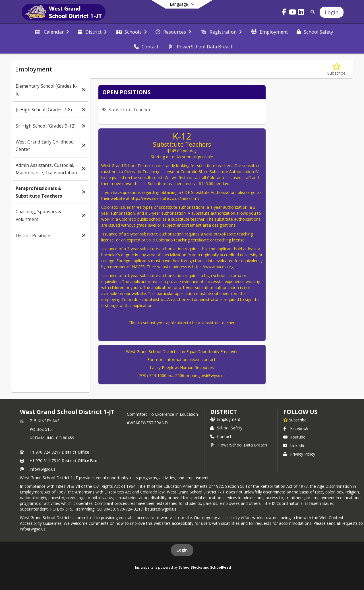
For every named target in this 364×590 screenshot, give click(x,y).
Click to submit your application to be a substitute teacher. (182, 323)
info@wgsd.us (43, 469)
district (224, 412)
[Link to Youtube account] (293, 13)
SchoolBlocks (190, 567)
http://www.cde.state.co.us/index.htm (165, 198)
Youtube (294, 437)
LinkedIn (294, 445)
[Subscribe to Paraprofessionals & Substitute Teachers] (336, 69)
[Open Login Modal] (332, 12)
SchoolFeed (221, 567)
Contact (221, 436)
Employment (225, 419)
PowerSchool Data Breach (239, 445)
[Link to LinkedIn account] (301, 13)
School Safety (226, 428)
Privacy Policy (299, 454)
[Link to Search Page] (312, 12)
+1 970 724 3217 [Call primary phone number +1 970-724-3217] (45, 452)
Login (182, 550)
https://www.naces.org (213, 267)
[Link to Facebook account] (284, 13)
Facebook (296, 428)
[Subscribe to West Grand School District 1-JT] (295, 420)
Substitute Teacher (130, 109)
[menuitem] (51, 31)
